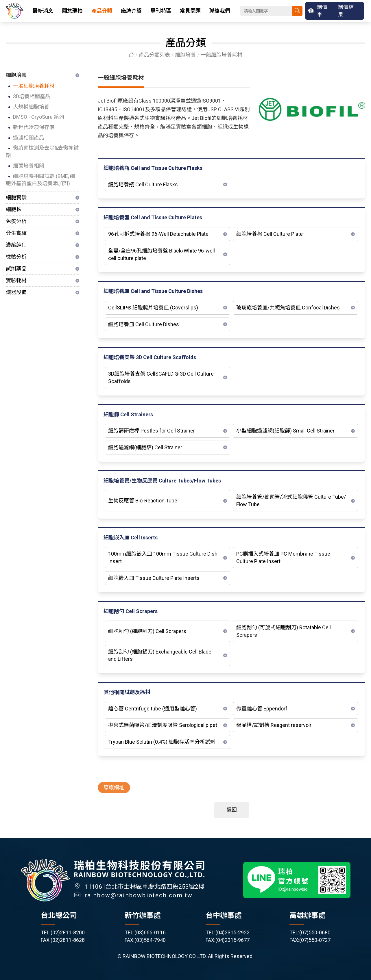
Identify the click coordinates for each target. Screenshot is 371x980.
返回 (232, 810)
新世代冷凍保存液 (34, 127)
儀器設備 (16, 292)
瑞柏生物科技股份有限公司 (15, 11)
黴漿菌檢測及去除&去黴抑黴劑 (42, 152)
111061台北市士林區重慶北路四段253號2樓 (145, 891)
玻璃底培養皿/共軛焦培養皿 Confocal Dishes (288, 308)
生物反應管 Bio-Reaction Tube (143, 501)
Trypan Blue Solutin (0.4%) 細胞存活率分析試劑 (162, 742)
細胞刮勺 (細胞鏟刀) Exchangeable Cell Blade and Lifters (160, 655)
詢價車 (322, 11)
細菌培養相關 (29, 166)
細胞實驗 (16, 197)
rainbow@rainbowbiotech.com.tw (139, 900)
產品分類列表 (154, 55)
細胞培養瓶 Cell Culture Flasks (143, 184)
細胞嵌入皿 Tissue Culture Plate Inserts (154, 578)
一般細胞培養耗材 (34, 86)
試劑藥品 (16, 269)
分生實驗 (16, 233)
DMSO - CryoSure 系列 (39, 117)
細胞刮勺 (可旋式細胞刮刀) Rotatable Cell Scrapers (284, 631)
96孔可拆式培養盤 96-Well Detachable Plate (158, 234)
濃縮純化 (16, 245)
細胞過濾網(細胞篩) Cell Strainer (145, 448)
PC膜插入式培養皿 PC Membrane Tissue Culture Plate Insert (283, 558)
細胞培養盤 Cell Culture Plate (270, 234)
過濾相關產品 (29, 138)
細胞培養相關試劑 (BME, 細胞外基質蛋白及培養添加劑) (40, 180)
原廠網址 (114, 788)
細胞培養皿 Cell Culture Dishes (144, 324)
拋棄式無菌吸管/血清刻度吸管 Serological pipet (163, 725)
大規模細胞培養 (31, 107)
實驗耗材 (16, 280)
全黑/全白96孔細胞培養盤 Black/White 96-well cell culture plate (161, 255)
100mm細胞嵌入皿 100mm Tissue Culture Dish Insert (163, 558)
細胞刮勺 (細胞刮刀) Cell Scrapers (147, 631)
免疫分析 (16, 221)
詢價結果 (346, 11)
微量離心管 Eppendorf (262, 709)
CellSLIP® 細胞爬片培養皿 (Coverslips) (153, 308)
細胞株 (14, 209)
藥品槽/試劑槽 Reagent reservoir (274, 725)
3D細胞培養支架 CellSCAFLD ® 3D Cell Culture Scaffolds (161, 378)
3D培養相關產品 (32, 96)
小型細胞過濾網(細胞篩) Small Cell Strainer (285, 431)
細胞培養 (185, 55)
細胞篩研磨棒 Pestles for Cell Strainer (152, 431)
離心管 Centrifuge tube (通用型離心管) (153, 709)
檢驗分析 (16, 257)
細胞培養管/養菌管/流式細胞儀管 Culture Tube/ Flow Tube (291, 501)
